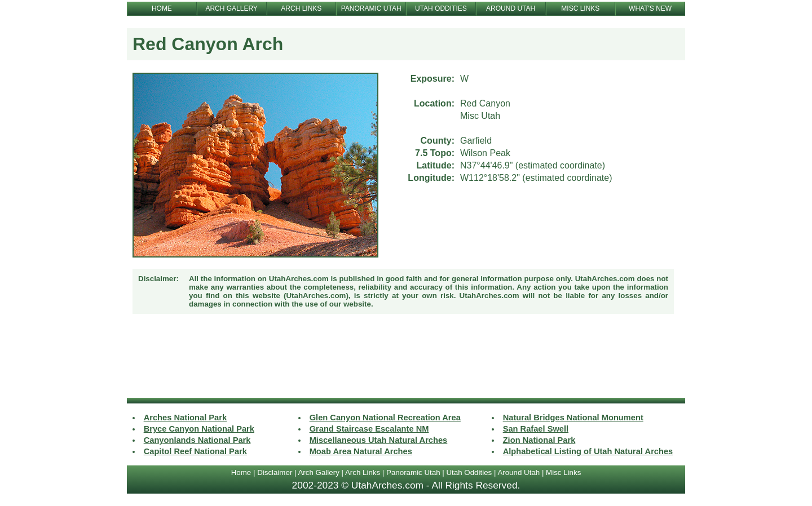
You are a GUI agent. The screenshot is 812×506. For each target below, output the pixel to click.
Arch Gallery (318, 472)
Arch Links (363, 472)
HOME (162, 8)
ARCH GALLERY (231, 8)
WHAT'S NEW (650, 8)
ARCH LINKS (301, 8)
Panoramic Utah (413, 472)
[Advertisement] (406, 357)
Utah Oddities (469, 472)
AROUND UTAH (511, 8)
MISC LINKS (580, 8)
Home (241, 472)
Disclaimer (275, 472)
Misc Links (563, 472)
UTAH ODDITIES (441, 8)
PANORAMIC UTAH (371, 8)
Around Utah (518, 472)
